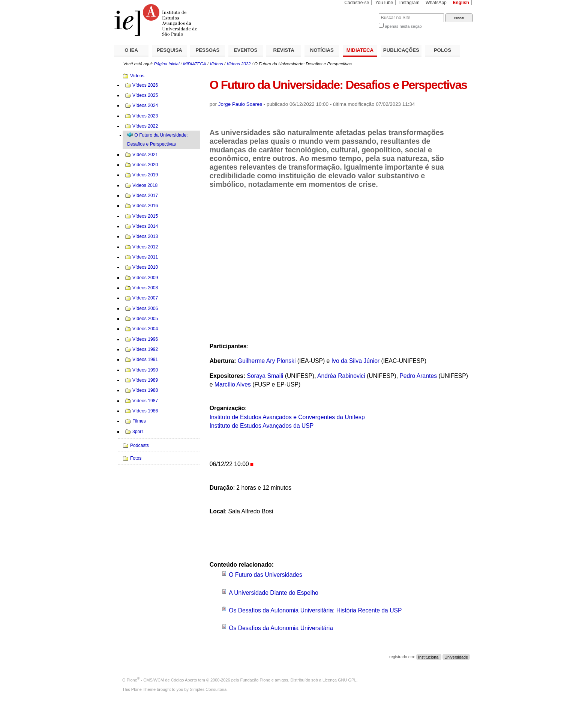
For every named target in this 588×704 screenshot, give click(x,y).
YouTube (384, 3)
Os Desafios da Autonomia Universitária (281, 628)
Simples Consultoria (208, 689)
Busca (361, 13)
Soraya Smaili (265, 376)
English (461, 3)
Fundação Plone (255, 680)
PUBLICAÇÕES (401, 50)
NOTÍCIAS (322, 50)
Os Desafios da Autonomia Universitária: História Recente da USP (315, 610)
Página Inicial (166, 64)
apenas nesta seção (403, 26)
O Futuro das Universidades (265, 575)
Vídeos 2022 (238, 64)
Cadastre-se (357, 3)
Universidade (456, 657)
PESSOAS (208, 50)
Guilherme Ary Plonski (267, 361)
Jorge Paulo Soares (240, 104)
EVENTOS (246, 50)
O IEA (131, 50)
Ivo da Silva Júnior (355, 361)
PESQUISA (169, 50)
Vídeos (216, 64)
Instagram (409, 3)
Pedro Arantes (418, 376)
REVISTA (284, 50)
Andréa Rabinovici (341, 376)
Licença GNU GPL (339, 680)
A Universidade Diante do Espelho (274, 593)
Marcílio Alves (233, 384)
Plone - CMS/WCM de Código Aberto (162, 680)
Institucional (429, 657)
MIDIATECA (360, 50)
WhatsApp (436, 3)
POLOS (442, 50)
